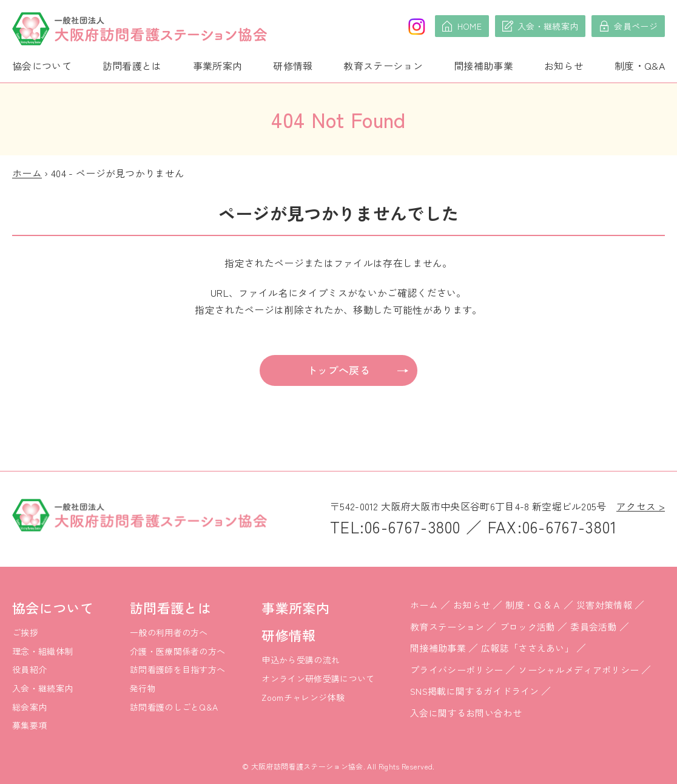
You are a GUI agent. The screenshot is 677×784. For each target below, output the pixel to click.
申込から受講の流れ (301, 660)
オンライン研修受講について (318, 678)
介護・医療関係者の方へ (178, 651)
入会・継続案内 (42, 688)
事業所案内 (218, 66)
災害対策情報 (604, 605)
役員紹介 (29, 669)
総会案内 (29, 707)
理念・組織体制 (42, 651)
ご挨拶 (25, 632)
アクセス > (641, 506)
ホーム (27, 173)
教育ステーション (383, 66)
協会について (42, 66)
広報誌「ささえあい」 (527, 648)
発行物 (143, 688)
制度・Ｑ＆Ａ (533, 605)
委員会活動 (594, 627)
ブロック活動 (528, 627)
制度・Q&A (640, 66)
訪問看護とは (132, 66)
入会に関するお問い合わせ (466, 713)
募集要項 (29, 725)
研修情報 (293, 66)
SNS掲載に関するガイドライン (475, 691)
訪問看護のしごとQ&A (174, 707)
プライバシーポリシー (456, 670)
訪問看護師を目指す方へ (178, 669)
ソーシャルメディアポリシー (578, 670)
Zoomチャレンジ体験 (303, 697)
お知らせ (564, 66)
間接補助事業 (483, 66)
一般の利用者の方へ (169, 632)
